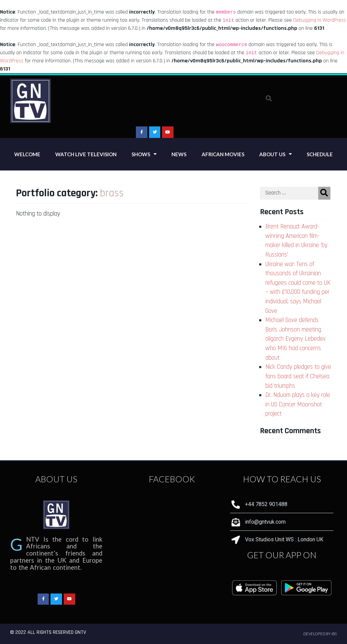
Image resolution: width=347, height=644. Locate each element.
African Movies (223, 154)
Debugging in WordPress (320, 20)
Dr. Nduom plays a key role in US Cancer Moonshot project (298, 404)
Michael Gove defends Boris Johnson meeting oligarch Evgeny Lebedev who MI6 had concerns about (295, 339)
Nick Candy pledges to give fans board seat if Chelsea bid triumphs (298, 376)
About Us (275, 154)
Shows (144, 154)
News (179, 154)
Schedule (320, 154)
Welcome (27, 154)
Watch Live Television (86, 154)
